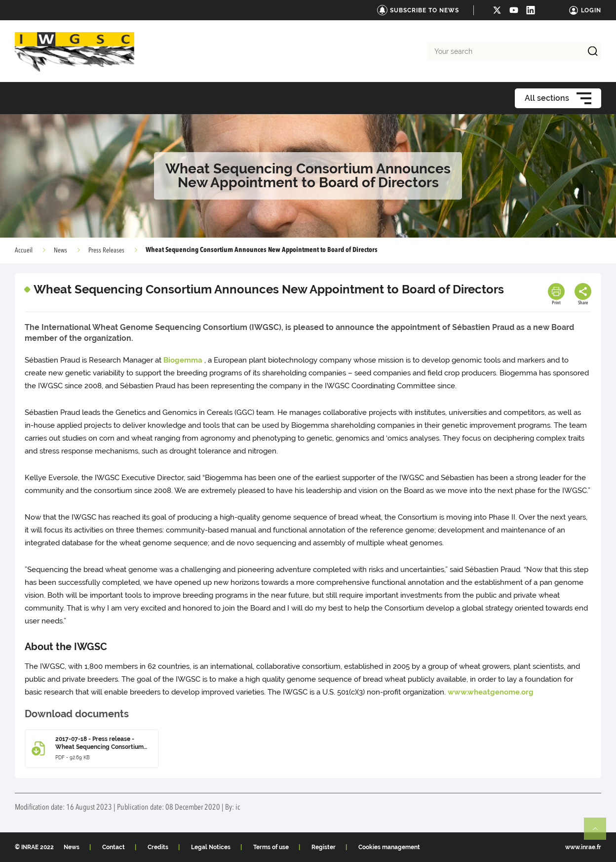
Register (324, 847)
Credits (158, 847)
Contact (114, 847)
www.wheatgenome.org (491, 692)
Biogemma (183, 360)
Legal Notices (211, 847)
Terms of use (271, 847)
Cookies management (389, 847)
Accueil (24, 250)
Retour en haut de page (599, 833)
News (60, 250)
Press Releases (106, 250)
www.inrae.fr (583, 847)
